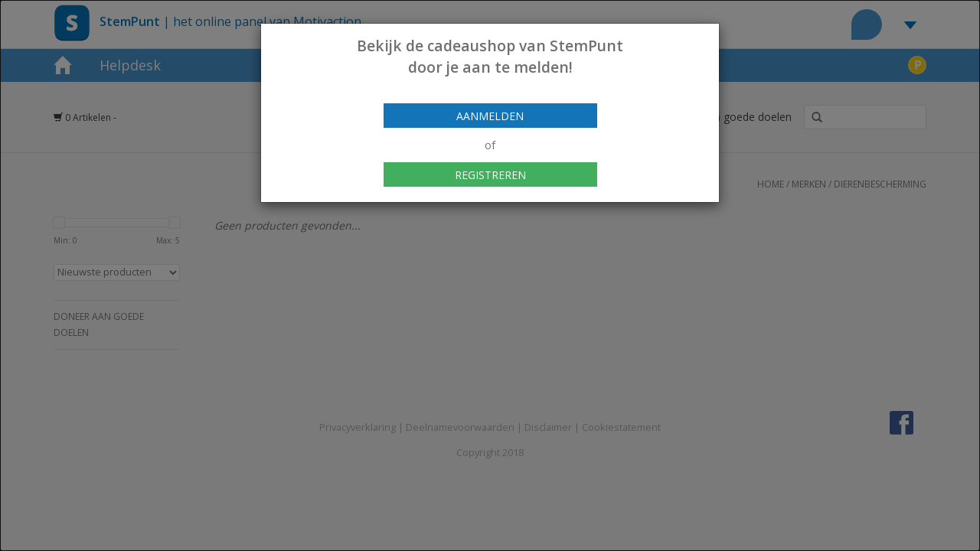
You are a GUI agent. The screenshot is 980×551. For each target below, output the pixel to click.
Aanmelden (490, 116)
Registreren (490, 175)
